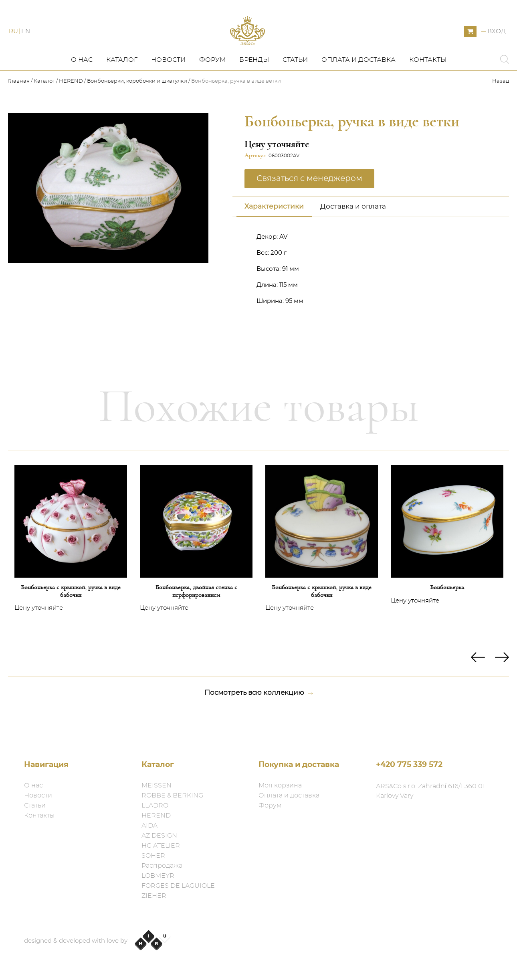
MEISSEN (157, 785)
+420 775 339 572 (409, 765)
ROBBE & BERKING (172, 795)
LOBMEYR (158, 876)
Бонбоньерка (447, 607)
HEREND (71, 100)
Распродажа (162, 866)
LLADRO (155, 806)
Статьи (295, 79)
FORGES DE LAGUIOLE (178, 886)
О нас (82, 79)
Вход (497, 41)
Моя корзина (280, 785)
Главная (19, 100)
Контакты (428, 79)
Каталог (122, 79)
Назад (501, 100)
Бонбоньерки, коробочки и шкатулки (137, 100)
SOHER (153, 856)
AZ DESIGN (159, 836)
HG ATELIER (161, 846)
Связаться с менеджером (309, 197)
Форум (212, 79)
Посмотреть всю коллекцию (259, 712)
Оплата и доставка (358, 79)
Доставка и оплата (353, 225)
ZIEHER (154, 896)
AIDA (149, 826)
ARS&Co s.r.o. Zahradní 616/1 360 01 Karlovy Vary (430, 791)
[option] (71, 566)
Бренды (254, 79)
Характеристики (274, 225)
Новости (168, 79)
